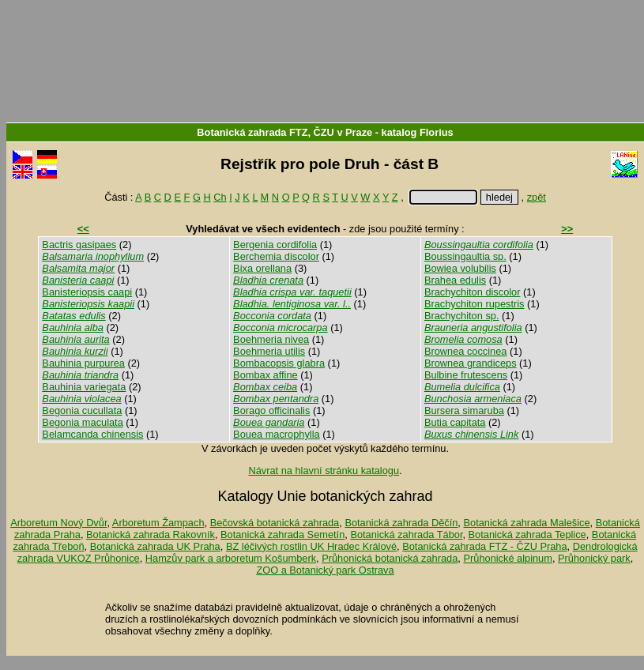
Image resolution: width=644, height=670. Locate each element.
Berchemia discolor (276, 256)
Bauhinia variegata (84, 387)
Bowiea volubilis (460, 268)
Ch (220, 197)
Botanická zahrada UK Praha (155, 546)
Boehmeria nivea (271, 339)
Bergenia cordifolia (275, 245)
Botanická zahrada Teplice (527, 534)
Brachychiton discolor (473, 292)
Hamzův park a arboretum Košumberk (231, 558)
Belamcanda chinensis (92, 434)
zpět (537, 197)
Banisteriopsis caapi (87, 292)
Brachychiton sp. (462, 316)
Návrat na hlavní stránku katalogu (324, 471)
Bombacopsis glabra (279, 363)
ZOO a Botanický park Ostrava (325, 570)
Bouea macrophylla (277, 434)
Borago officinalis (271, 410)
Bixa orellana (262, 268)
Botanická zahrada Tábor (406, 534)
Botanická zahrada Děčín (401, 523)
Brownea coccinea (466, 351)
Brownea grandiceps (471, 363)
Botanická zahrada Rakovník (151, 534)
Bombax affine (266, 375)
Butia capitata (455, 422)
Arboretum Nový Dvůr (58, 523)
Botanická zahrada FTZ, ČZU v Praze (284, 132)
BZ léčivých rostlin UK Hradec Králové (311, 546)
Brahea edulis (455, 280)
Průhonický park (594, 558)
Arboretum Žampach (158, 523)
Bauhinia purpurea (83, 363)
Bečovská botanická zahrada (275, 523)
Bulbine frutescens (466, 375)
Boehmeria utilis (269, 351)
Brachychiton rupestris (475, 304)
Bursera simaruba (464, 410)
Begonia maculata (82, 422)
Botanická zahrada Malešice (526, 523)
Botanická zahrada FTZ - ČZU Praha (484, 546)
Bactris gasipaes (79, 245)
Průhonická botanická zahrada (390, 558)
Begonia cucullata (82, 410)
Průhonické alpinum (507, 558)
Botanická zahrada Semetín (282, 534)
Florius (437, 132)
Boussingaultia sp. (465, 256)
